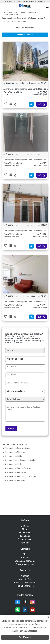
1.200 (42, 235)
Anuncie (25, 558)
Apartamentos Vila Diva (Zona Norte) (20, 477)
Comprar (25, 526)
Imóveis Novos (25, 533)
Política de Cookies (28, 631)
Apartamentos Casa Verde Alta (18, 448)
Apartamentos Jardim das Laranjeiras (21, 460)
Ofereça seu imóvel (25, 565)
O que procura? (25, 540)
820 (43, 164)
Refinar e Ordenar (25, 35)
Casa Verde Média (13, 92)
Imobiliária (25, 536)
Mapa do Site (25, 579)
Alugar (25, 529)
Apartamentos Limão (13, 464)
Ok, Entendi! (25, 637)
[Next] (44, 61)
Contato (25, 576)
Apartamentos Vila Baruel (15, 473)
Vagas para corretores (25, 561)
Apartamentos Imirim (13, 456)
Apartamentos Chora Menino (17, 452)
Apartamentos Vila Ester (15, 481)
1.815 (42, 305)
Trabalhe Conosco (25, 586)
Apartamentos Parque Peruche (18, 468)
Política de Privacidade (25, 583)
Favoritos (25, 543)
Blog (25, 554)
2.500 (42, 93)
